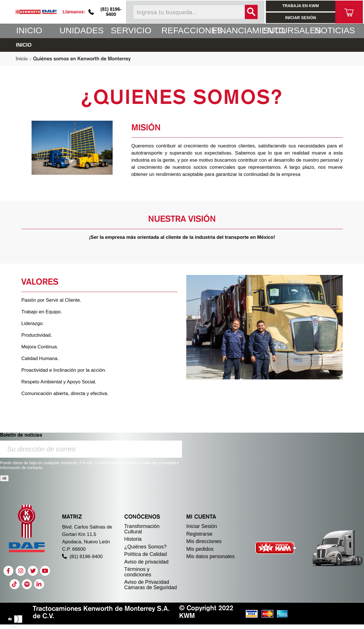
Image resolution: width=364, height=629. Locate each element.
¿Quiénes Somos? (145, 547)
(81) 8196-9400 (111, 12)
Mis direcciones (204, 541)
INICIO (24, 45)
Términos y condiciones (138, 572)
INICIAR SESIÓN (301, 18)
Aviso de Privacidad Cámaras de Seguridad (151, 585)
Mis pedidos (200, 549)
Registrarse (199, 534)
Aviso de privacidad (146, 562)
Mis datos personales (210, 556)
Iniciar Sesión (202, 526)
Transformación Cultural (142, 529)
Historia (133, 539)
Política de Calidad (146, 554)
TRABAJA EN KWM (301, 6)
